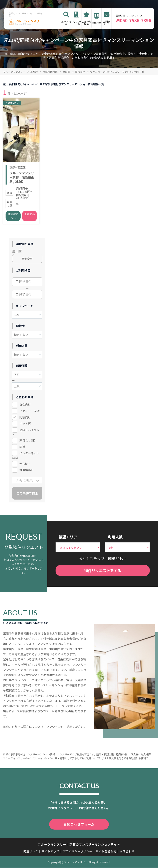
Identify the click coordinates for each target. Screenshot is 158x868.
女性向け (25, 406)
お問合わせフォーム (79, 825)
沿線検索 (96, 23)
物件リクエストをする (103, 572)
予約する (29, 215)
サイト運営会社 (106, 852)
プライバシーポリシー (77, 852)
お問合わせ (107, 23)
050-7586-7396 (136, 20)
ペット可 (25, 425)
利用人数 (115, 538)
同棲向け (25, 419)
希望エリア (68, 538)
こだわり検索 (86, 23)
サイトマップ (51, 852)
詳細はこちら (13, 217)
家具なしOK (27, 442)
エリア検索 (66, 23)
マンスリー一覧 (76, 23)
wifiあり (25, 465)
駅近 (22, 448)
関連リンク (31, 852)
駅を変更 (27, 260)
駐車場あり (27, 471)
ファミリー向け (29, 412)
